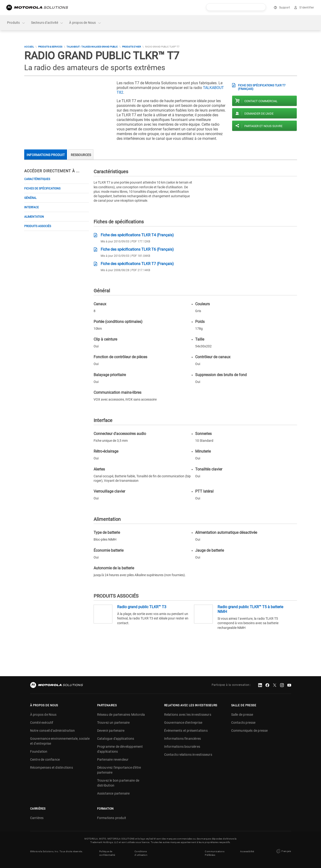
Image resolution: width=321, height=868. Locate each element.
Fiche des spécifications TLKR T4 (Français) (137, 235)
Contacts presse (243, 723)
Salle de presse (242, 715)
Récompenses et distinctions (52, 768)
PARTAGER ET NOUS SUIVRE (263, 126)
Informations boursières (182, 747)
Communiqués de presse (250, 731)
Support (285, 8)
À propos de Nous (85, 23)
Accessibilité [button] (247, 851)
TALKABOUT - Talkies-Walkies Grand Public (92, 47)
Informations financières (183, 739)
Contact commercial (261, 101)
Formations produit (112, 818)
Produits (16, 23)
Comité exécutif (42, 723)
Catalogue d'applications (116, 739)
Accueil (29, 47)
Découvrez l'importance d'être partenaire (119, 770)
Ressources (81, 155)
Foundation (39, 751)
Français (283, 851)
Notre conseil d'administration (53, 731)
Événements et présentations (186, 731)
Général (30, 198)
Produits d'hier (131, 47)
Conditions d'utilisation (141, 853)
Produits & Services (50, 47)
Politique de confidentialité (107, 853)
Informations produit (46, 155)
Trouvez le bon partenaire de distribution (118, 783)
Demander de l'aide (259, 114)
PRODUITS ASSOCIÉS (38, 226)
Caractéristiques (37, 179)
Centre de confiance (45, 759)
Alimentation (34, 217)
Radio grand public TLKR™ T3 (142, 607)
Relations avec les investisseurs (188, 715)
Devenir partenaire (111, 731)
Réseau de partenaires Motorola (121, 715)
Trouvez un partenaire (113, 723)
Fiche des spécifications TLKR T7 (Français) (262, 87)
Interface (32, 207)
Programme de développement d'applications (120, 749)
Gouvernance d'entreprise (183, 723)
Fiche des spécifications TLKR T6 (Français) (137, 249)
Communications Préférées (215, 853)
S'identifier (307, 8)
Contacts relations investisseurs (188, 755)
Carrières (37, 818)
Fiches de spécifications (42, 189)
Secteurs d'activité (47, 23)
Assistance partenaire (113, 793)
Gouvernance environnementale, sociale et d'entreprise (60, 741)
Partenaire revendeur (113, 759)
